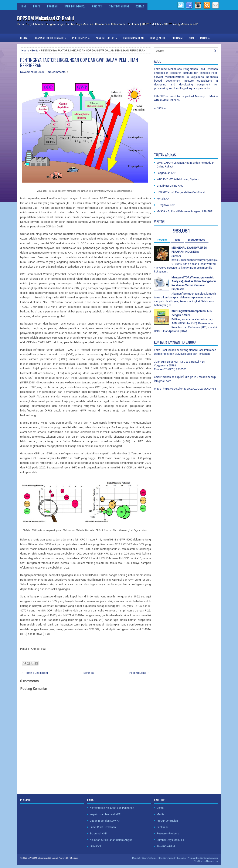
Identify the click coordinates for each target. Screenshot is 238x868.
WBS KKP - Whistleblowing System (178, 179)
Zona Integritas (108, 37)
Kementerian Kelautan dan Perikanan (112, 808)
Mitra (206, 37)
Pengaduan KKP (166, 173)
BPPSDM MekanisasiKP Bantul (45, 18)
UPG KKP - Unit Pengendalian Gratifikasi (181, 192)
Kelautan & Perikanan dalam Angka (111, 840)
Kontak (140, 6)
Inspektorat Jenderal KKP (105, 814)
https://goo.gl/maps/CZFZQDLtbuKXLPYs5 (189, 389)
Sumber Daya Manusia (170, 840)
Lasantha (181, 858)
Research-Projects (168, 833)
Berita (24, 38)
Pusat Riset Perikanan (103, 827)
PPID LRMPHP (82, 37)
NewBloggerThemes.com (206, 861)
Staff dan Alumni (119, 6)
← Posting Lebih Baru (35, 673)
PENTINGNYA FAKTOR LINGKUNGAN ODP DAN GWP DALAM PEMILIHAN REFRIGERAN (79, 62)
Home (23, 6)
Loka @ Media (158, 38)
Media (160, 814)
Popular (162, 240)
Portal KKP (163, 199)
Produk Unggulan (133, 38)
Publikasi (177, 38)
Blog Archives (197, 240)
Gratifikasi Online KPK (170, 186)
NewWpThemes (150, 858)
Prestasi (97, 6)
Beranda (89, 673)
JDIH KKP (95, 846)
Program (52, 6)
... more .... (160, 108)
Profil (37, 6)
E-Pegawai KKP (166, 205)
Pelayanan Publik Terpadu (51, 37)
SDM (191, 38)
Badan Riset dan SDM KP (105, 821)
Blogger (74, 858)
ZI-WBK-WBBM (166, 846)
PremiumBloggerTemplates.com (203, 858)
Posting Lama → (140, 673)
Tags (178, 240)
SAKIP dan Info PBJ (75, 6)
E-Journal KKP (98, 833)
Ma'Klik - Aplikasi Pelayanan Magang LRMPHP (185, 211)
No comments (57, 72)
